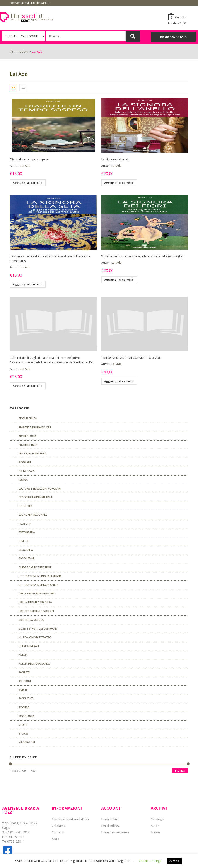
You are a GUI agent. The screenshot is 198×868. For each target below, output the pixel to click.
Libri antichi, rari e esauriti (37, 594)
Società (24, 707)
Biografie (25, 462)
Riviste (23, 690)
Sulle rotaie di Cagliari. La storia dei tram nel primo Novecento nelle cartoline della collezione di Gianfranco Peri (52, 360)
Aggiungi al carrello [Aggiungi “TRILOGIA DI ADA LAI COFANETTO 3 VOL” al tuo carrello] (119, 381)
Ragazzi (24, 672)
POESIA (23, 655)
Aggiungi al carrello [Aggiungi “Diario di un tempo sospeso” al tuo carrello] (28, 183)
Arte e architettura (32, 453)
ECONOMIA (25, 506)
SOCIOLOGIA (26, 716)
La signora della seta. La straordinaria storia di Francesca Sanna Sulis (50, 258)
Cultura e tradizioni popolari (40, 489)
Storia (23, 734)
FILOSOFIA (25, 524)
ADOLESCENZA (28, 418)
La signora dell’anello (116, 159)
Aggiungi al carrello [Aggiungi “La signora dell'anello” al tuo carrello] (119, 183)
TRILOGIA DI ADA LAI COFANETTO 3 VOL (131, 358)
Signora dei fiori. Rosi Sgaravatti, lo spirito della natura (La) (142, 256)
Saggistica (26, 698)
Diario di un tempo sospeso (29, 159)
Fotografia (27, 532)
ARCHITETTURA (28, 445)
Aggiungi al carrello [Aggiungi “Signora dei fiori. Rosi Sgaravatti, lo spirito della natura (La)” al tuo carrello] (119, 280)
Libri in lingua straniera (35, 602)
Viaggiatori (27, 742)
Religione (25, 681)
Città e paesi (27, 471)
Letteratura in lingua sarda (38, 585)
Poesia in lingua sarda (34, 664)
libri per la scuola (31, 620)
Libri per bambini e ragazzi (36, 611)
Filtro (180, 771)
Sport (23, 725)
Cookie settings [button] (150, 861)
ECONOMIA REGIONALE (33, 515)
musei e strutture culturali (38, 629)
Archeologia (27, 436)
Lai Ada (25, 166)
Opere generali (29, 646)
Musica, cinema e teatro (35, 637)
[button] (173, 37)
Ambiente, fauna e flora (35, 427)
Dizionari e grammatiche (36, 497)
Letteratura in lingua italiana (40, 576)
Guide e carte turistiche (35, 567)
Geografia (26, 550)
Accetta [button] (174, 861)
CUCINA (23, 480)
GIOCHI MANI (26, 558)
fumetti (24, 541)
